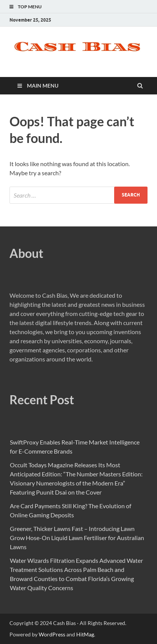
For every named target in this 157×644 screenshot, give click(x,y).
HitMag (85, 634)
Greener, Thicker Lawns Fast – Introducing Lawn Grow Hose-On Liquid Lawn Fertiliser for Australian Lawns (77, 538)
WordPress (52, 634)
